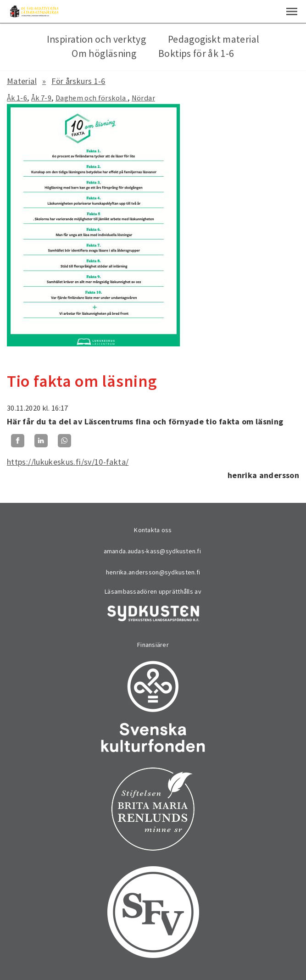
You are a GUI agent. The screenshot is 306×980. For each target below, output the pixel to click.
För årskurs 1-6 (78, 81)
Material (22, 81)
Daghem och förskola (92, 98)
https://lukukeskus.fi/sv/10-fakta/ (68, 462)
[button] (292, 11)
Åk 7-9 (41, 98)
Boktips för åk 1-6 (196, 53)
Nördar (143, 98)
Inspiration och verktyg (96, 39)
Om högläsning (104, 53)
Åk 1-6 (17, 98)
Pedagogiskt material (214, 39)
